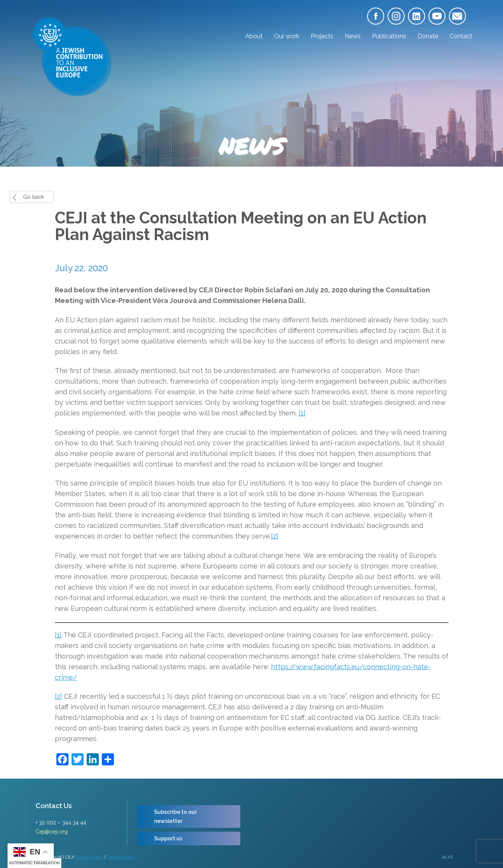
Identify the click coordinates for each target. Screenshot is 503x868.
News (353, 36)
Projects (322, 36)
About (254, 36)
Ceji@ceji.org (52, 832)
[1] (302, 413)
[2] (275, 536)
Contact (461, 36)
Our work (287, 36)
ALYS (447, 857)
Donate (428, 36)
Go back (33, 197)
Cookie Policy (120, 857)
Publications (389, 36)
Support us (168, 838)
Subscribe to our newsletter (175, 816)
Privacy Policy (89, 857)
